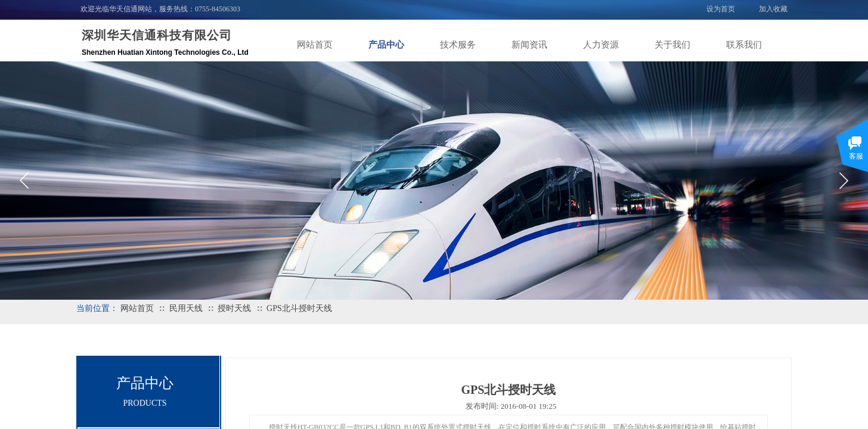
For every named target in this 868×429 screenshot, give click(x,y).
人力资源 (601, 45)
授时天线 (234, 308)
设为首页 (721, 9)
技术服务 (458, 45)
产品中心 (386, 45)
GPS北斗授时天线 (299, 308)
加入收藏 (773, 9)
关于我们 (672, 45)
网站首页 (315, 45)
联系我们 (744, 45)
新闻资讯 (529, 45)
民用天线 (186, 308)
